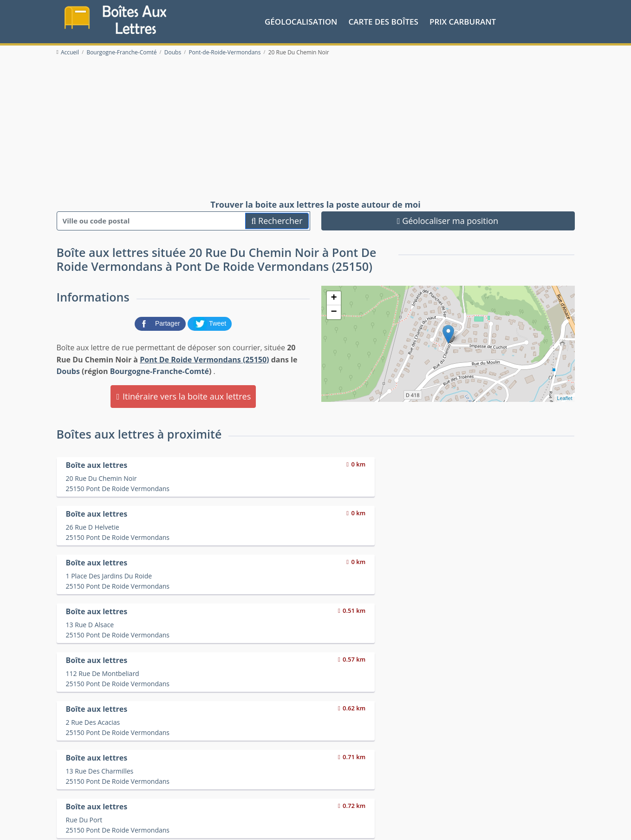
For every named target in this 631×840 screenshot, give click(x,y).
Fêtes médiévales (466, 794)
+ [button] (334, 296)
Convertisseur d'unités (474, 782)
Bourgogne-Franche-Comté (159, 369)
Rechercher (277, 218)
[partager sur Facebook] (161, 321)
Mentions (196, 825)
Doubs (68, 369)
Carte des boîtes (384, 20)
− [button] (334, 310)
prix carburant (463, 20)
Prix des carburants (340, 782)
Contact (169, 825)
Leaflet (564, 396)
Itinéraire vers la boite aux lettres (183, 394)
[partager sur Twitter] (210, 321)
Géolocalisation (301, 20)
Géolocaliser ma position (448, 218)
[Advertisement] (316, 126)
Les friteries (328, 794)
